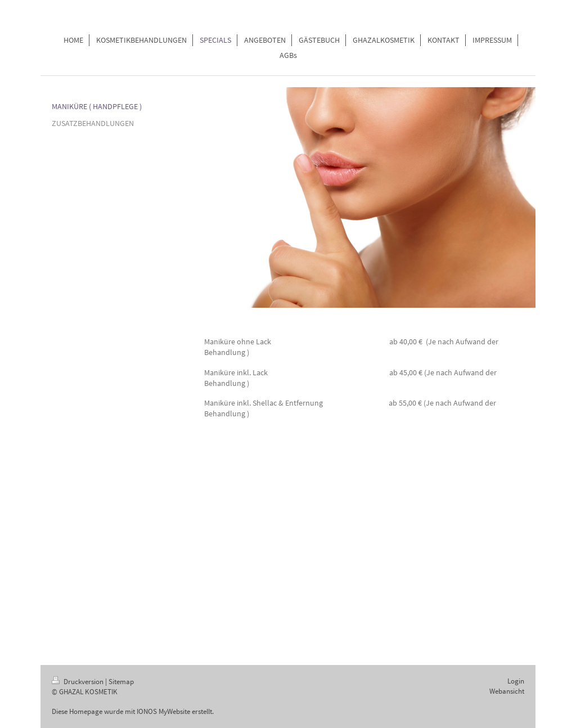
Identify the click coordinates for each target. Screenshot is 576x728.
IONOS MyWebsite (163, 711)
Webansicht (507, 691)
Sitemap (121, 682)
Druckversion (78, 682)
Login (516, 681)
